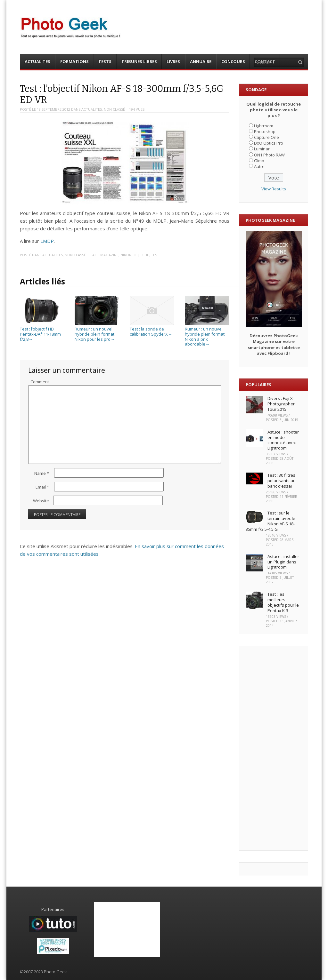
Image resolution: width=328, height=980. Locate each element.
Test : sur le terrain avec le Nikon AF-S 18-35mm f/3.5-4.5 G (271, 521)
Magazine (109, 255)
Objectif (141, 255)
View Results (274, 189)
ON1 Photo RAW (269, 155)
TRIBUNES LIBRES (139, 61)
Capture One (266, 137)
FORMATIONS (74, 61)
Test (155, 255)
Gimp (259, 161)
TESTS (105, 61)
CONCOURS (233, 61)
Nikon (126, 255)
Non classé (114, 109)
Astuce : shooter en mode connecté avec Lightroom (283, 440)
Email (42, 487)
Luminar (262, 149)
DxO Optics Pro (269, 143)
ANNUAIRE (201, 61)
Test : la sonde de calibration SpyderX (152, 329)
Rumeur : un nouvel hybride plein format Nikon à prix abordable (207, 334)
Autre (259, 166)
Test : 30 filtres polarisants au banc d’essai (282, 481)
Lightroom (264, 126)
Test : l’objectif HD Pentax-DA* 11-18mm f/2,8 (42, 332)
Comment (40, 382)
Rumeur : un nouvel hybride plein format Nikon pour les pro (97, 332)
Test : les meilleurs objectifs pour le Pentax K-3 (283, 602)
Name (42, 473)
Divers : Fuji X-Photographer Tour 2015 (281, 404)
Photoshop (265, 131)
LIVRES (173, 61)
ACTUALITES (37, 61)
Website (41, 501)
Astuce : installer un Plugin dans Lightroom (283, 562)
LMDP (47, 241)
